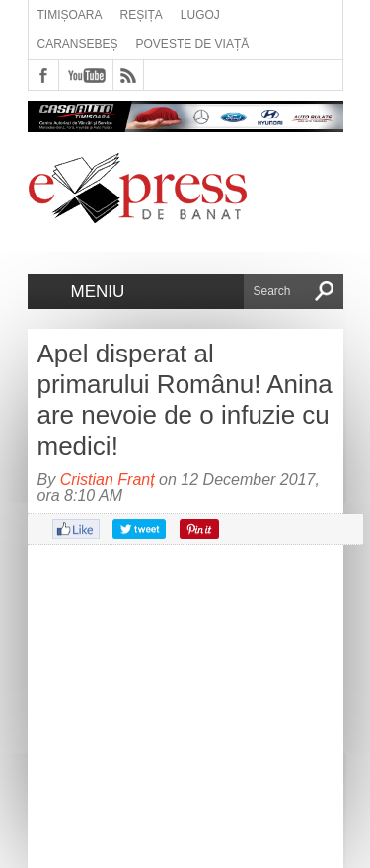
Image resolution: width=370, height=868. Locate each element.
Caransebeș (78, 44)
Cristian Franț (108, 479)
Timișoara (70, 15)
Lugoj (200, 15)
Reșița (142, 15)
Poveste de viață (193, 44)
